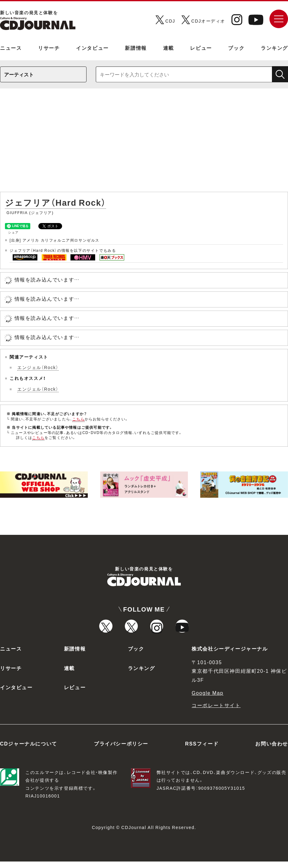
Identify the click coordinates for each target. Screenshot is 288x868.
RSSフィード (202, 750)
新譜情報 (136, 48)
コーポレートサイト (216, 712)
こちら (78, 419)
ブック (236, 48)
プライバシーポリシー (121, 750)
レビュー (201, 48)
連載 (169, 48)
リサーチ (49, 48)
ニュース (11, 48)
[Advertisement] (144, 143)
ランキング (274, 48)
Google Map (208, 699)
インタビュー (92, 48)
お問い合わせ (272, 750)
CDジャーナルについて (29, 750)
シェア (13, 232)
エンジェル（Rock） (38, 367)
